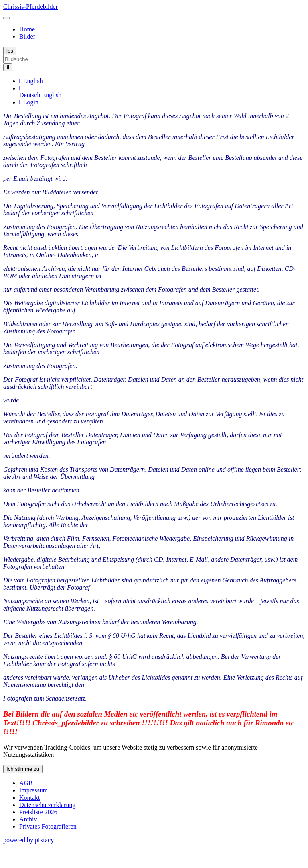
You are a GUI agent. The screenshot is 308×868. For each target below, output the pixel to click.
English (52, 95)
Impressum (33, 790)
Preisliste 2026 (38, 812)
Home (27, 29)
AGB (26, 783)
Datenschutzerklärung (47, 805)
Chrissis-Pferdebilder (30, 7)
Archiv (28, 819)
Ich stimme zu (23, 769)
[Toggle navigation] (6, 18)
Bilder (27, 36)
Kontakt (30, 798)
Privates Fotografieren (48, 826)
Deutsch (30, 95)
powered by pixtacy (28, 840)
